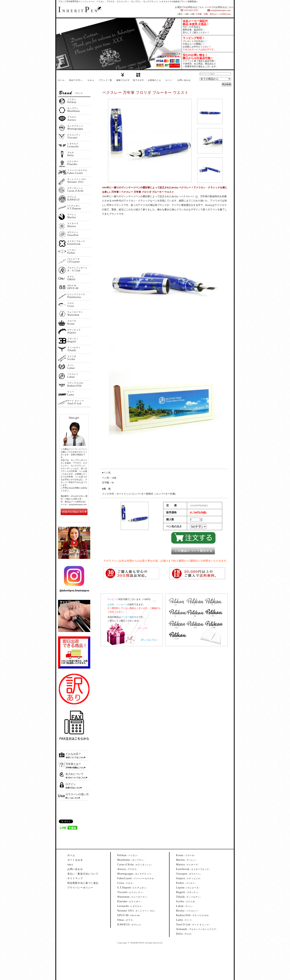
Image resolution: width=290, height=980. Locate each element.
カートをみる (75, 860)
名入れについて (75, 774)
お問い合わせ (184, 80)
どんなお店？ (73, 754)
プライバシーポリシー (80, 888)
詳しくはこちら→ (150, 640)
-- (128, 855)
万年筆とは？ (73, 764)
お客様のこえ (154, 80)
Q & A (91, 80)
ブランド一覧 (105, 80)
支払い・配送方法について (83, 874)
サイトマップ (75, 878)
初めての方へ (76, 80)
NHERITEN (78, 11)
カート (169, 80)
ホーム (61, 80)
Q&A (70, 865)
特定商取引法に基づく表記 (83, 883)
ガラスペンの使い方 (77, 794)
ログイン (71, 784)
